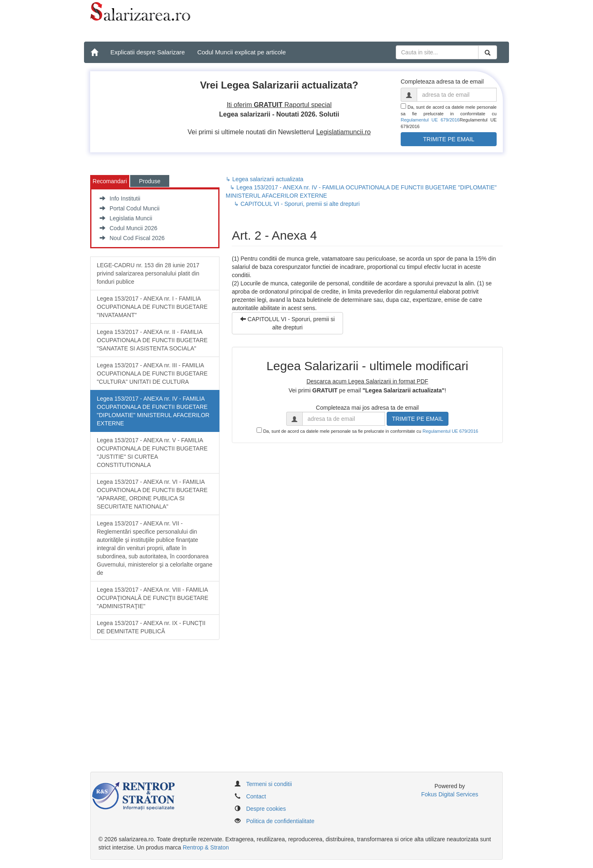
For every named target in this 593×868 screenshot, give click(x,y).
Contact (256, 796)
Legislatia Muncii (126, 218)
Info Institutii (120, 198)
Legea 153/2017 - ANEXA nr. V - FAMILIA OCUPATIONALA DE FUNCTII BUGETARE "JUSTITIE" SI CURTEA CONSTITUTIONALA (152, 453)
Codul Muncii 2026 (128, 228)
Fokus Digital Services (450, 794)
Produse (149, 181)
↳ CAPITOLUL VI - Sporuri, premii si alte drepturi (297, 204)
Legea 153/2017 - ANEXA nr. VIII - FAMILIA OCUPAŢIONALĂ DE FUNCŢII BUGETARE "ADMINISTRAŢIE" (153, 598)
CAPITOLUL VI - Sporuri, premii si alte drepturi (287, 323)
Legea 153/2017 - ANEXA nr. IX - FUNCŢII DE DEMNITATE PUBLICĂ (151, 627)
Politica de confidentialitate (280, 821)
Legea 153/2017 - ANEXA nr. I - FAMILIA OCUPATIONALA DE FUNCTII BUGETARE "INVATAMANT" (152, 307)
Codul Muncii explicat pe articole (242, 52)
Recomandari (110, 181)
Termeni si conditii (269, 784)
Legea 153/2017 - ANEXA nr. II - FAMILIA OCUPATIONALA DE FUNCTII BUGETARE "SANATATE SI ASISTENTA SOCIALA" (152, 340)
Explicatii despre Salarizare (148, 52)
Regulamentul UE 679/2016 (430, 120)
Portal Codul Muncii (130, 208)
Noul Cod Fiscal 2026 (132, 238)
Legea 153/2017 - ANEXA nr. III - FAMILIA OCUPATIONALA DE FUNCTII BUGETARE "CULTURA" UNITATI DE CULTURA (152, 373)
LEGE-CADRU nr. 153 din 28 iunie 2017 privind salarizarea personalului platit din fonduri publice (148, 273)
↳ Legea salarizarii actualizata (265, 179)
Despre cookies (266, 809)
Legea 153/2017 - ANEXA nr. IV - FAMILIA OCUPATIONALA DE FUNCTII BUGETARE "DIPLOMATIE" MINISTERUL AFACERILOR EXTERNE (153, 411)
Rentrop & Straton (206, 847)
